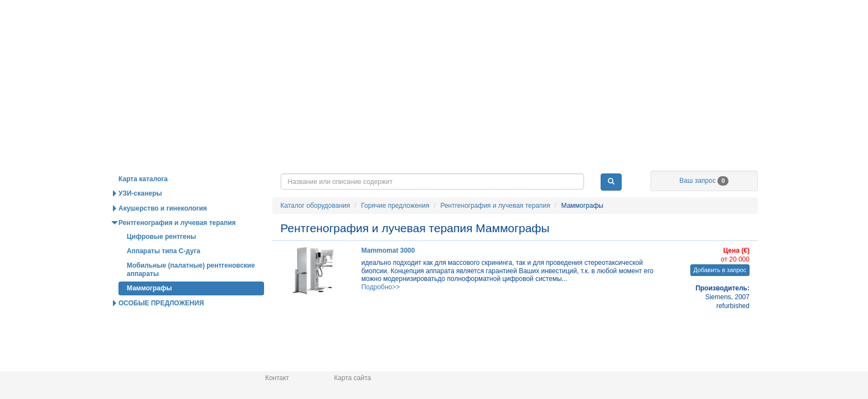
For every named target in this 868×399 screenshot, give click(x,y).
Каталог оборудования (185, 180)
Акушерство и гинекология (163, 232)
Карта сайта (352, 378)
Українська (741, 30)
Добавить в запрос (720, 293)
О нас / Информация (703, 180)
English (653, 30)
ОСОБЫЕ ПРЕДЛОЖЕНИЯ (161, 326)
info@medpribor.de (732, 16)
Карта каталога (143, 202)
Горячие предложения (315, 180)
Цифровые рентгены (161, 260)
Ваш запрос (704, 204)
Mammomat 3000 (388, 274)
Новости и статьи (445, 180)
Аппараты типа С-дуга (164, 274)
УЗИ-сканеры (140, 217)
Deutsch (614, 30)
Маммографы (149, 311)
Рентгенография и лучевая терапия (495, 229)
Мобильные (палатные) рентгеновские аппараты (191, 293)
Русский (695, 30)
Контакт (277, 378)
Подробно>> (381, 310)
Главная (197, 19)
